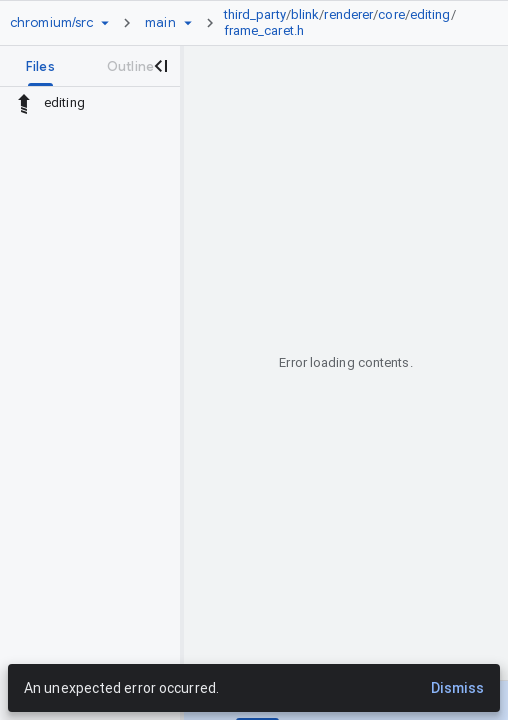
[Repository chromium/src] (51, 23)
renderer (348, 14)
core (391, 14)
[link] (348, 23)
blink (305, 14)
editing (430, 14)
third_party (255, 14)
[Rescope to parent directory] (24, 103)
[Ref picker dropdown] (188, 23)
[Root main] (160, 23)
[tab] (40, 66)
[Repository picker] (105, 23)
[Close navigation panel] (160, 66)
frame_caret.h (264, 30)
